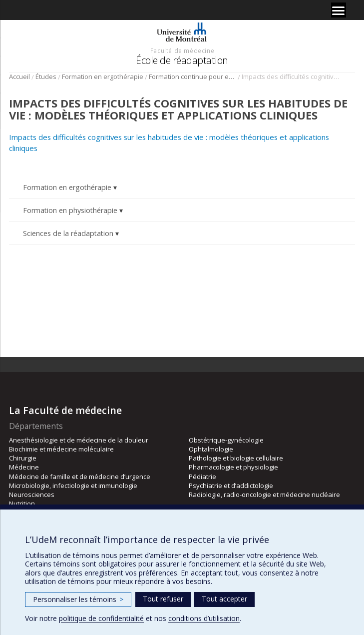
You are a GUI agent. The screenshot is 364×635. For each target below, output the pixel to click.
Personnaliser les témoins (78, 599)
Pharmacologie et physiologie (233, 467)
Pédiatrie (202, 476)
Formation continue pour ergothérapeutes (192, 76)
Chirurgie (23, 458)
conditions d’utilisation (204, 618)
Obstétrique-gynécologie (226, 440)
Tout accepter (224, 599)
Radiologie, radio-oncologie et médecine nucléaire (264, 494)
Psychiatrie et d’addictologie (231, 485)
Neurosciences (32, 494)
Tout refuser (163, 599)
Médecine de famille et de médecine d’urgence (80, 476)
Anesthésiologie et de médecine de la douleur (79, 440)
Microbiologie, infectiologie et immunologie (73, 485)
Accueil (19, 76)
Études (46, 76)
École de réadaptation (182, 60)
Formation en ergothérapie (103, 76)
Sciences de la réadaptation (68, 233)
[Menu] (339, 10)
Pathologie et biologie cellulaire (236, 458)
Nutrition (22, 503)
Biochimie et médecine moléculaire (61, 449)
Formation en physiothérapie (70, 210)
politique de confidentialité (101, 618)
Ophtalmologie (211, 449)
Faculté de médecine (182, 50)
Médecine (24, 467)
